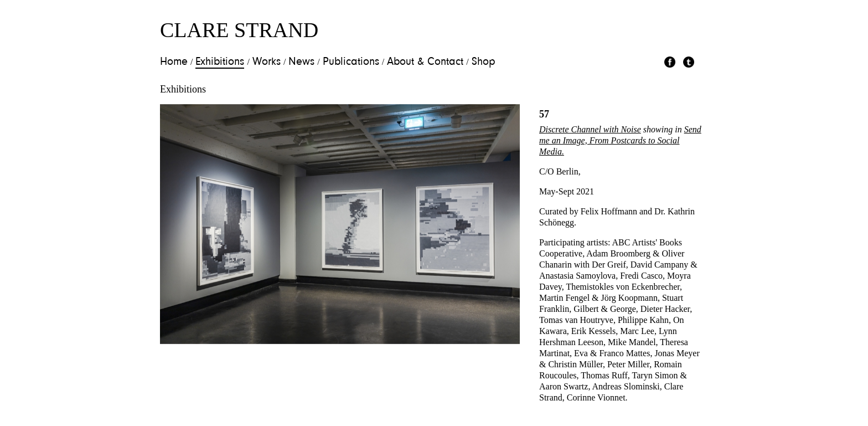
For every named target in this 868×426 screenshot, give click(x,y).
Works (267, 62)
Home (174, 62)
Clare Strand (239, 30)
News (301, 62)
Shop (484, 62)
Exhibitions (220, 62)
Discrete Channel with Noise (590, 129)
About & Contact (425, 62)
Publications (351, 62)
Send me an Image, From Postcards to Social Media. (620, 140)
